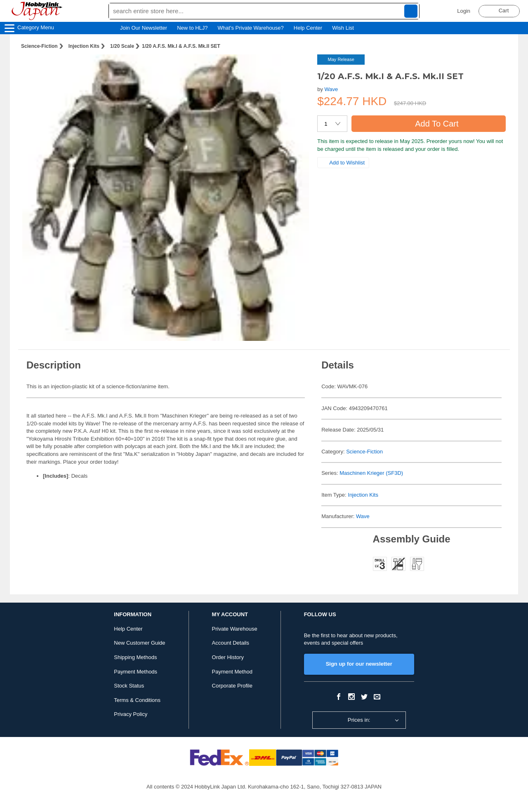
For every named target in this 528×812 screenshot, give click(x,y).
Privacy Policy (131, 714)
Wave (331, 89)
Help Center (308, 28)
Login (464, 11)
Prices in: (359, 720)
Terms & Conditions (137, 700)
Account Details (231, 643)
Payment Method (232, 672)
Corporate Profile (232, 686)
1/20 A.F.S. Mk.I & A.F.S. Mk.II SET (181, 46)
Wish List (347, 28)
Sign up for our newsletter (359, 664)
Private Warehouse (235, 629)
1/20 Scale (122, 46)
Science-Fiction (39, 46)
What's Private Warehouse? (251, 28)
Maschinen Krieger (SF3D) (371, 473)
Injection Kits (84, 46)
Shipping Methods (135, 657)
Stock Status (129, 686)
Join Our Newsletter (144, 28)
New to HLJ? (192, 28)
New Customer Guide (139, 643)
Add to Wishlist (343, 163)
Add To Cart (428, 124)
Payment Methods (136, 672)
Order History (228, 657)
